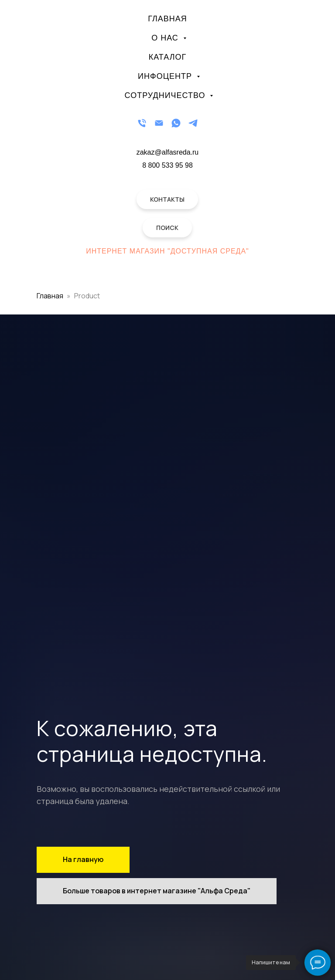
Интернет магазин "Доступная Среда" (167, 251)
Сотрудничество (166, 95)
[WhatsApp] (176, 123)
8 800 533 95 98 (167, 165)
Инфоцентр (166, 76)
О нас (166, 38)
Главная (167, 19)
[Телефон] (142, 123)
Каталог (167, 57)
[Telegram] (193, 123)
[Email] (159, 123)
